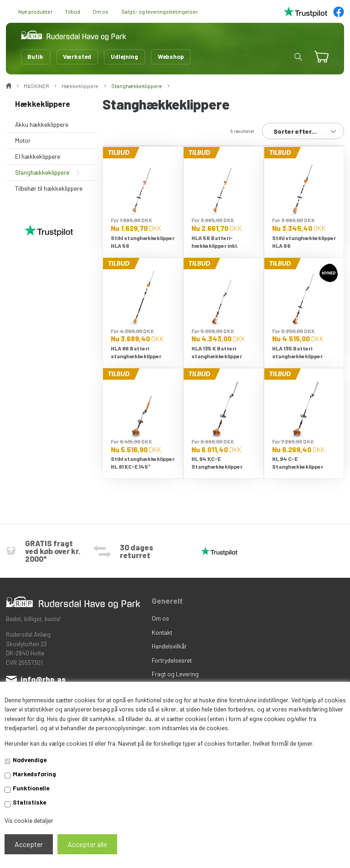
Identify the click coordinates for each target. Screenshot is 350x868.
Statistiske (29, 802)
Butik (35, 56)
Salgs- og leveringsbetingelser (160, 11)
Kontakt (162, 632)
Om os (100, 11)
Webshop (171, 56)
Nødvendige (30, 760)
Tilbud (72, 11)
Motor (23, 140)
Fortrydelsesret (172, 660)
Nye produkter (35, 11)
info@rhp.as (43, 679)
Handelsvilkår (169, 646)
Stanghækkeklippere (42, 172)
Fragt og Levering (175, 674)
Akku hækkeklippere (42, 124)
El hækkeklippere (38, 156)
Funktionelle (31, 788)
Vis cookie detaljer (29, 820)
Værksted (77, 56)
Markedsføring (34, 774)
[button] (298, 57)
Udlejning (124, 56)
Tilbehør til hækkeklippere (49, 188)
